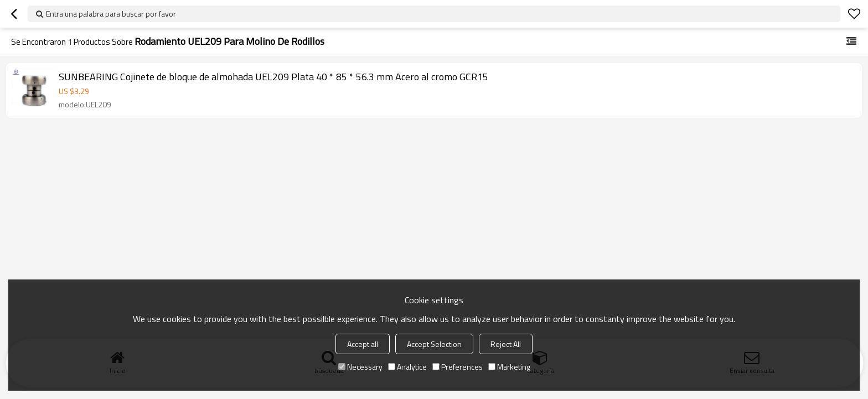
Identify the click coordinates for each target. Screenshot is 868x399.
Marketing (509, 367)
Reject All (506, 344)
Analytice (407, 367)
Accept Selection (434, 344)
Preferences (458, 367)
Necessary (360, 367)
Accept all (363, 344)
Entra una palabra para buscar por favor (111, 14)
